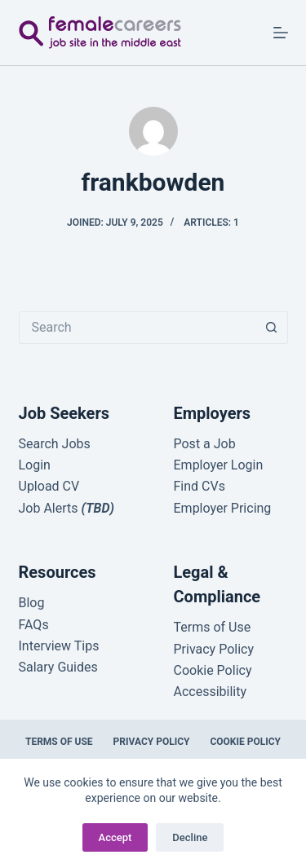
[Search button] (272, 328)
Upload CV (49, 486)
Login (35, 465)
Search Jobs (55, 444)
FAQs (34, 625)
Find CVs (200, 486)
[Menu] (281, 33)
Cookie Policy (245, 742)
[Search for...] (137, 328)
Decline (190, 837)
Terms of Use (59, 742)
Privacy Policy (152, 742)
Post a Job (205, 444)
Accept (115, 837)
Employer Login (219, 465)
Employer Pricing (223, 508)
